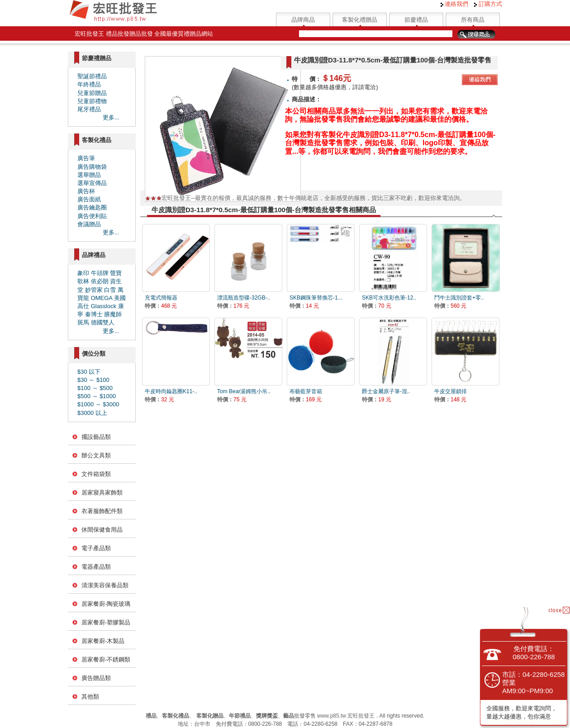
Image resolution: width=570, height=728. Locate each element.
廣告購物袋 (92, 167)
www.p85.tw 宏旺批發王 (346, 716)
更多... (111, 117)
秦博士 (94, 314)
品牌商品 (303, 20)
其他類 (90, 697)
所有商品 (473, 20)
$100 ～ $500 (95, 388)
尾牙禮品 (89, 109)
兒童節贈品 (92, 93)
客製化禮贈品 (360, 20)
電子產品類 (96, 548)
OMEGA (102, 298)
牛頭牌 (100, 273)
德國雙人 (103, 322)
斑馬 (83, 322)
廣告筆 (86, 158)
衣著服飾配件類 (102, 511)
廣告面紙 (89, 199)
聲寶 (116, 273)
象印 (83, 273)
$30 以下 (89, 372)
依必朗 (100, 281)
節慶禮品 (416, 20)
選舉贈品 (89, 175)
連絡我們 (455, 4)
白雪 (110, 290)
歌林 (83, 281)
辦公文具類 (96, 455)
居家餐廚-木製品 (103, 641)
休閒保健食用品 (102, 530)
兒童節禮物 (92, 101)
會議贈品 (89, 224)
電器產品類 (96, 567)
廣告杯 (86, 191)
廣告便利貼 (92, 216)
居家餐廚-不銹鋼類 (106, 659)
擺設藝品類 (96, 437)
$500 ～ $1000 (97, 396)
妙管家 (94, 290)
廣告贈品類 (96, 678)
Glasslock (104, 306)
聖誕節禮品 (92, 76)
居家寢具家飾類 (102, 492)
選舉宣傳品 (92, 183)
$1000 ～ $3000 (98, 404)
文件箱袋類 (96, 474)
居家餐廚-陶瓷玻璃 (106, 604)
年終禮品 (89, 84)
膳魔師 (113, 314)
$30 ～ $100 (93, 380)
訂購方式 (488, 4)
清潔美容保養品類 (105, 585)
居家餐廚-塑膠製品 (106, 622)
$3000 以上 (92, 413)
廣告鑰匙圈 (92, 207)
